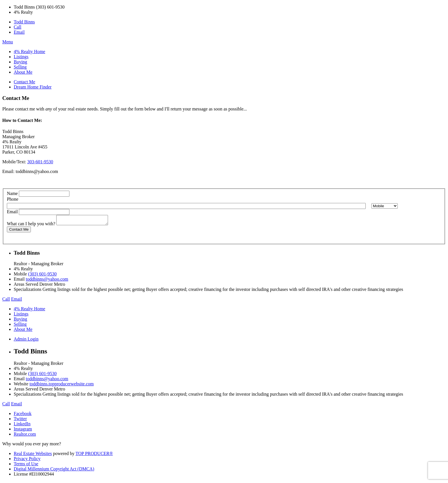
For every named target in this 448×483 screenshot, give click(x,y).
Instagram (23, 431)
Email (19, 32)
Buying (20, 62)
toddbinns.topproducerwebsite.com (62, 386)
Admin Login (26, 341)
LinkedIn (22, 425)
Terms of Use (26, 465)
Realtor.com (25, 436)
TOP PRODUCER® (94, 455)
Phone (13, 199)
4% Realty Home (29, 52)
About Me (23, 72)
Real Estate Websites (33, 455)
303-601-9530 (40, 162)
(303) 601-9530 (42, 276)
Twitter (20, 420)
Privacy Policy (27, 460)
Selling (20, 67)
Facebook (23, 415)
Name (12, 193)
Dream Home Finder (33, 87)
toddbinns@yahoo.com (37, 171)
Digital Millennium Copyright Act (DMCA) (54, 471)
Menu (8, 42)
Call (18, 27)
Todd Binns (24, 22)
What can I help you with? (31, 225)
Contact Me (24, 82)
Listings (21, 57)
